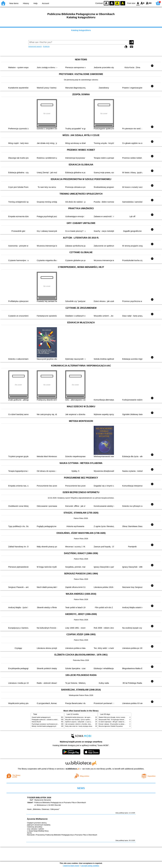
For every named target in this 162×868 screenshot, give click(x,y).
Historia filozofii (36, 722)
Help (36, 3)
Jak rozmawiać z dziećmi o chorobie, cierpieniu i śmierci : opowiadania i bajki (88, 724)
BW (112, 3)
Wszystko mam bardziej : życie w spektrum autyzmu (81, 720)
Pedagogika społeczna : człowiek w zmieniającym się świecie (50, 720)
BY (123, 3)
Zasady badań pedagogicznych (41, 717)
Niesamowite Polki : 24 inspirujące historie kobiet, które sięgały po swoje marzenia (123, 720)
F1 (143, 3)
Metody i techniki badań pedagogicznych (44, 726)
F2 (149, 3)
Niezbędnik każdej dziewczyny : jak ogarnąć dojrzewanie (82, 717)
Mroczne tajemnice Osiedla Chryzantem (111, 726)
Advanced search (35, 46)
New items (14, 3)
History (26, 3)
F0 (138, 3)
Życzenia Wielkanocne (37, 819)
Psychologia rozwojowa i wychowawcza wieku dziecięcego (49, 724)
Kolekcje (46, 46)
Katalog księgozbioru (81, 30)
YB (117, 3)
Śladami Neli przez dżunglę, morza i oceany (112, 717)
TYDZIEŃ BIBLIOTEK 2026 (39, 798)
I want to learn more (71, 866)
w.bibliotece (73, 769)
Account (45, 3)
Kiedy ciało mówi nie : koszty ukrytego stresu (79, 726)
